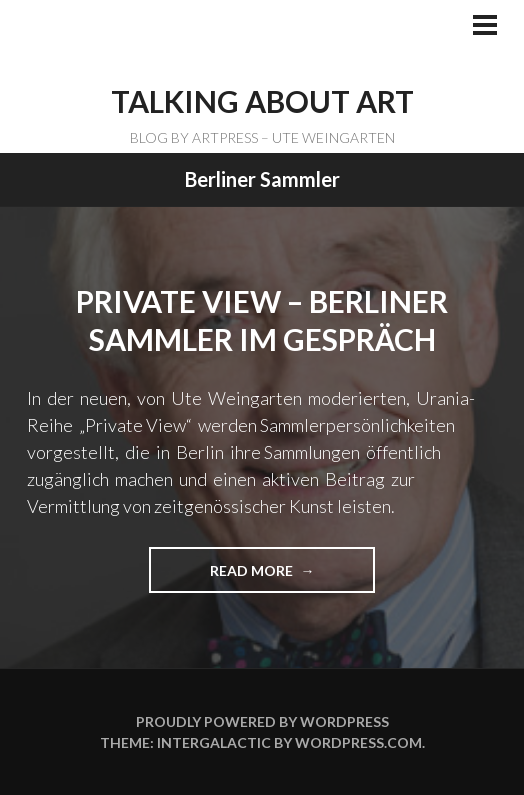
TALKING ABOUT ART (262, 101)
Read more (260, 577)
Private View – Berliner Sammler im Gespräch (262, 320)
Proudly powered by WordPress (262, 721)
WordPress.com (358, 742)
